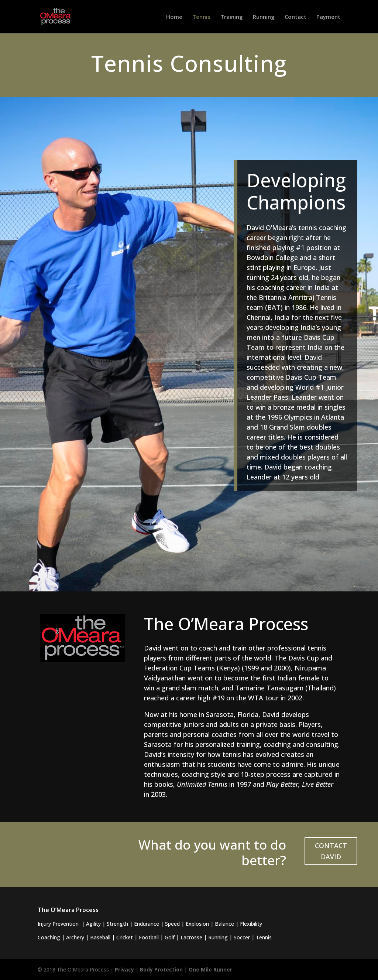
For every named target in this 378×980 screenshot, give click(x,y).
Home (174, 17)
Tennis (201, 17)
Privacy (124, 969)
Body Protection (161, 969)
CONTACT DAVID (331, 851)
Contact (295, 17)
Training (232, 17)
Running (264, 17)
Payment (328, 17)
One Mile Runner (210, 969)
